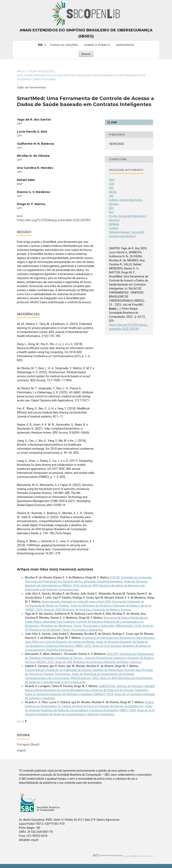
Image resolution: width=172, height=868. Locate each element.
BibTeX (113, 192)
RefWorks (114, 224)
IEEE (111, 208)
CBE (111, 196)
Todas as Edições (64, 45)
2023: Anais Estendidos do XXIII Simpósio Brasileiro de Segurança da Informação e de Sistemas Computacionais (81, 77)
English (21, 750)
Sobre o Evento (97, 45)
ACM (112, 184)
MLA (111, 212)
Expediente (125, 45)
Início (21, 71)
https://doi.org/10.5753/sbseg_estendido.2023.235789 (54, 220)
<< (18, 721)
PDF (114, 122)
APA (111, 188)
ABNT (112, 180)
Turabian (114, 228)
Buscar (86, 54)
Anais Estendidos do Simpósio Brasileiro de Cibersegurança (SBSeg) (86, 33)
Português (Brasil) (28, 744)
